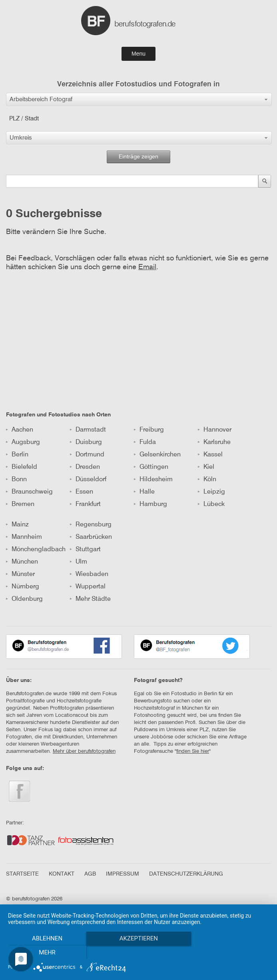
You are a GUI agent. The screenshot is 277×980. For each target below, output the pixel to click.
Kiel (206, 467)
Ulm (79, 562)
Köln (207, 480)
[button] (139, 99)
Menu (138, 54)
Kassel (210, 455)
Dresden (85, 467)
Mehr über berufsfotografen (84, 751)
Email (147, 267)
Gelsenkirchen (157, 455)
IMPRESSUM (123, 874)
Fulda (145, 442)
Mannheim (24, 537)
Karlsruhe (214, 442)
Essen (82, 492)
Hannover (215, 430)
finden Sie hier (193, 751)
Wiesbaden (89, 574)
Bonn (16, 480)
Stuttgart (85, 550)
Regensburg (91, 525)
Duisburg (86, 442)
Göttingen (151, 467)
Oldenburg (24, 599)
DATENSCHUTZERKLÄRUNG (186, 874)
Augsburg (23, 442)
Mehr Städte (90, 599)
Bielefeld (22, 467)
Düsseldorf (88, 480)
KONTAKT (62, 874)
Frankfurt (85, 504)
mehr (230, 952)
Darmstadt (88, 430)
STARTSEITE (22, 874)
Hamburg (150, 504)
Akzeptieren (138, 952)
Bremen (20, 504)
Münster (20, 574)
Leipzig (211, 492)
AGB (90, 874)
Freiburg (149, 430)
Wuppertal (88, 587)
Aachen (20, 430)
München (22, 562)
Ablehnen (47, 952)
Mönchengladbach (36, 550)
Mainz (17, 525)
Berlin (17, 455)
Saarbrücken (91, 537)
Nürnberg (23, 587)
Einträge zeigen (138, 157)
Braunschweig (29, 492)
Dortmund (87, 455)
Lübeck (211, 504)
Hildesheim (153, 480)
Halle (144, 492)
